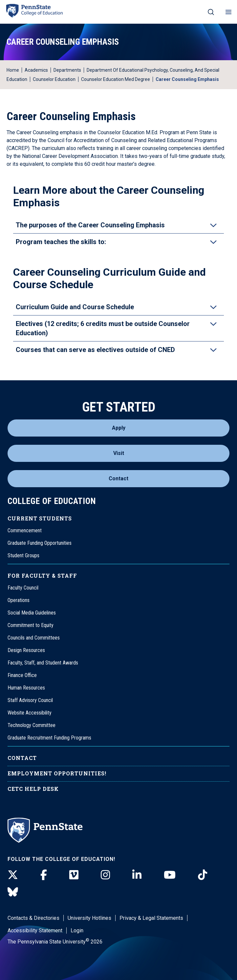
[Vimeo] (74, 875)
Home (13, 70)
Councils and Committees (34, 638)
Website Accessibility (30, 713)
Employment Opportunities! (57, 773)
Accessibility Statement (35, 930)
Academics (36, 70)
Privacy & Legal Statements (151, 918)
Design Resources (26, 650)
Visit (119, 453)
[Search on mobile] (211, 12)
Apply (119, 428)
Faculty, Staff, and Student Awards (43, 663)
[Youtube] (170, 875)
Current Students (40, 518)
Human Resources (26, 688)
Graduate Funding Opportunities (40, 543)
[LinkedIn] (137, 875)
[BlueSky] (13, 892)
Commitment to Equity (31, 625)
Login (77, 930)
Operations (19, 600)
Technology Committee (32, 725)
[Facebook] (44, 875)
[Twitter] (13, 875)
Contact (118, 478)
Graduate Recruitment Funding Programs (49, 738)
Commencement (25, 530)
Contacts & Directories (33, 918)
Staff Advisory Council (30, 700)
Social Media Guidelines (32, 613)
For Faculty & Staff (42, 576)
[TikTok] (203, 875)
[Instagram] (105, 875)
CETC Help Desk (33, 789)
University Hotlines (89, 918)
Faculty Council (23, 588)
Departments (67, 70)
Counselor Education (54, 79)
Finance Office (22, 675)
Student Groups (23, 555)
